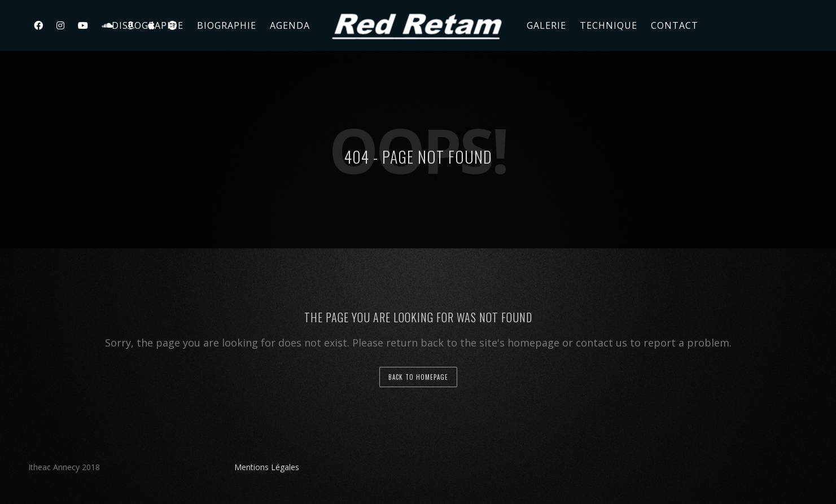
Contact (675, 25)
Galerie (546, 25)
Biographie (227, 25)
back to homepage (418, 377)
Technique (609, 25)
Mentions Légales (267, 467)
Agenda (290, 25)
